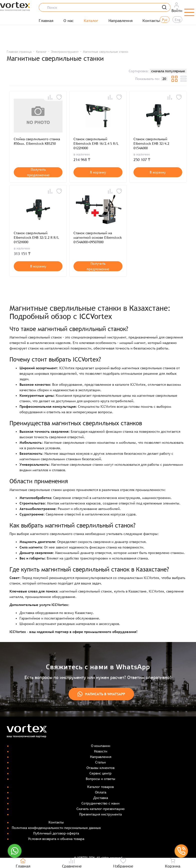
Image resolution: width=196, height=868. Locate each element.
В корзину (98, 172)
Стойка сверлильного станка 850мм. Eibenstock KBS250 (37, 141)
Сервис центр (100, 773)
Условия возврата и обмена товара (56, 839)
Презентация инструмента (100, 814)
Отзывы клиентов (100, 768)
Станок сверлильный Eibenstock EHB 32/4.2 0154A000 (151, 143)
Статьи (100, 762)
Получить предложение (38, 172)
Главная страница (19, 52)
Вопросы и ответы (100, 779)
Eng (178, 20)
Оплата (101, 792)
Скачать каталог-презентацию (100, 809)
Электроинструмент (65, 52)
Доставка (101, 798)
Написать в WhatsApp (101, 694)
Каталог (91, 21)
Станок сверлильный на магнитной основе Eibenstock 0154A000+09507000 (98, 237)
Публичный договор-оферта (56, 833)
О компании (101, 746)
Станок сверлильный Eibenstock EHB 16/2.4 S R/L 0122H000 (96, 143)
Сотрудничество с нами (100, 803)
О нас (69, 21)
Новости (101, 751)
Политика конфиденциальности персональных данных (56, 828)
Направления (120, 21)
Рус (165, 20)
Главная (46, 21)
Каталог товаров (100, 787)
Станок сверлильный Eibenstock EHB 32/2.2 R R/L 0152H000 (36, 237)
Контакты (151, 21)
